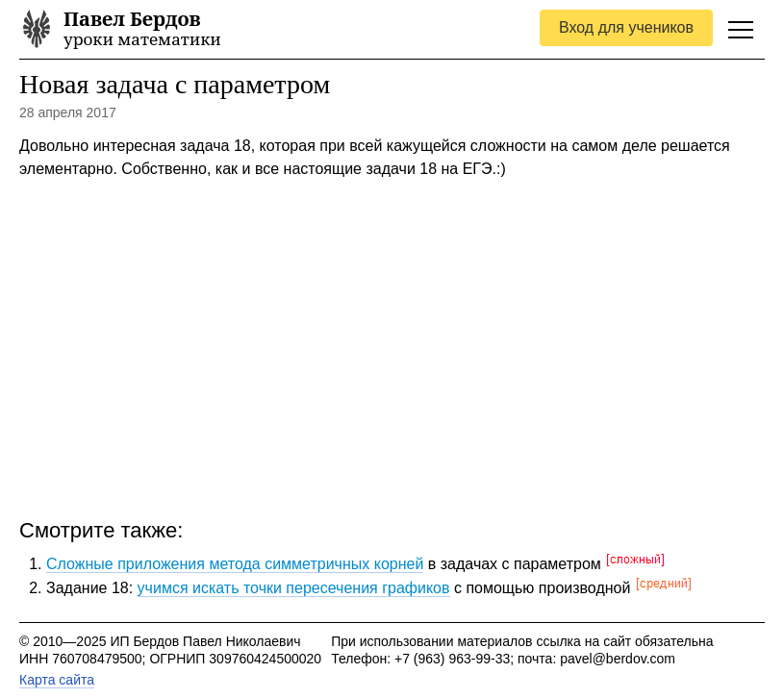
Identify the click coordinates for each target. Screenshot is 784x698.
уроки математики (142, 29)
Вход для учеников (626, 27)
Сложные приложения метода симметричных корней (235, 564)
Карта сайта (57, 680)
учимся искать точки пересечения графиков (294, 588)
